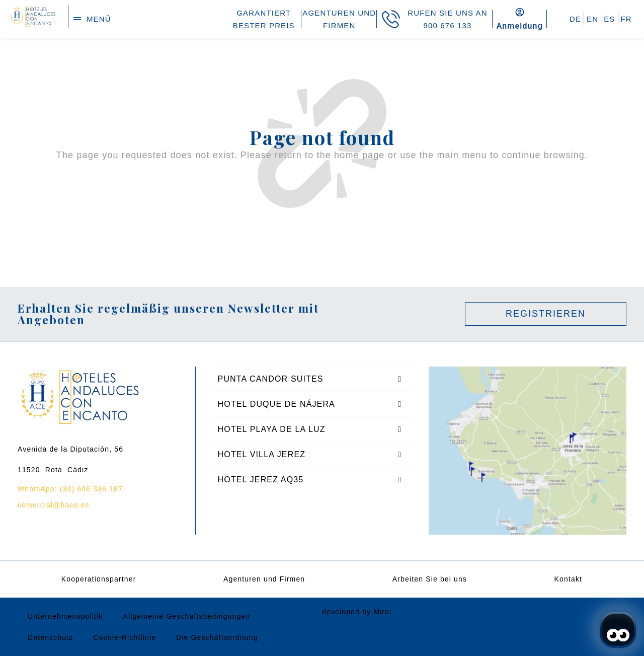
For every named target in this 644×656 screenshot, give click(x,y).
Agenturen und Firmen (264, 579)
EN (592, 19)
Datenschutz (50, 637)
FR (626, 19)
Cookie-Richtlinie (125, 637)
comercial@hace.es (54, 505)
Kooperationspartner (99, 579)
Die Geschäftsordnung (217, 637)
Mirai (382, 612)
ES (609, 19)
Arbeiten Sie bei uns (430, 579)
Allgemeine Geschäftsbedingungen (186, 616)
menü (99, 19)
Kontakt (569, 579)
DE (575, 19)
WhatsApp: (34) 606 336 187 (70, 489)
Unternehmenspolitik (65, 616)
